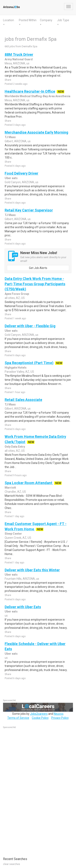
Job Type (63, 20)
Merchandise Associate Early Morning (36, 132)
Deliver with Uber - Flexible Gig (30, 326)
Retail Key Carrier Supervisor (29, 210)
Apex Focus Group (17, 294)
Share (8, 80)
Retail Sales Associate (23, 400)
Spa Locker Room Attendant (29, 483)
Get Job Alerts (38, 268)
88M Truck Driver (19, 55)
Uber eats (11, 178)
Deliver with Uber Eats (23, 607)
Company (46, 20)
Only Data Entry (15, 447)
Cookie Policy (40, 718)
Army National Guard (19, 59)
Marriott (10, 488)
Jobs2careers (39, 714)
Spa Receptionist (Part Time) (29, 363)
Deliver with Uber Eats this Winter (32, 570)
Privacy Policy (60, 718)
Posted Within (28, 20)
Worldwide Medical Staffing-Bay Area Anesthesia (37, 96)
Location (9, 20)
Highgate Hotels (16, 368)
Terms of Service (18, 718)
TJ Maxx (10, 137)
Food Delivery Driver (21, 173)
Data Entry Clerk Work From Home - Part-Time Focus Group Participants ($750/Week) (35, 284)
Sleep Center (13, 534)
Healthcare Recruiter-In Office (30, 91)
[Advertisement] (33, 791)
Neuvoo (59, 714)
